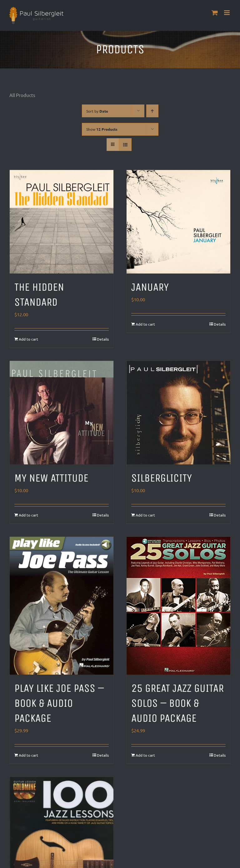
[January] (178, 222)
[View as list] (125, 145)
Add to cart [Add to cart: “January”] (145, 324)
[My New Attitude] (62, 413)
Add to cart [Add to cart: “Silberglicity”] (145, 515)
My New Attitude (51, 478)
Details (103, 339)
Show (102, 129)
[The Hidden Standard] (62, 222)
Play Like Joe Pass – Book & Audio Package (59, 703)
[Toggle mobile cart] (215, 13)
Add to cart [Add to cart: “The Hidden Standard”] (28, 339)
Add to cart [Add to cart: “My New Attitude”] (28, 515)
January (150, 287)
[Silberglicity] (178, 413)
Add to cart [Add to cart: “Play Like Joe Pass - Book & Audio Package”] (28, 755)
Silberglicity (162, 478)
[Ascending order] (152, 111)
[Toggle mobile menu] (227, 13)
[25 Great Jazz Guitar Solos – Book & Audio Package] (178, 606)
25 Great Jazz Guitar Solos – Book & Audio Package (177, 703)
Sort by (97, 111)
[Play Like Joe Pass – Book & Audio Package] (62, 606)
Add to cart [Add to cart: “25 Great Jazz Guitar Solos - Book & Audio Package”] (145, 755)
